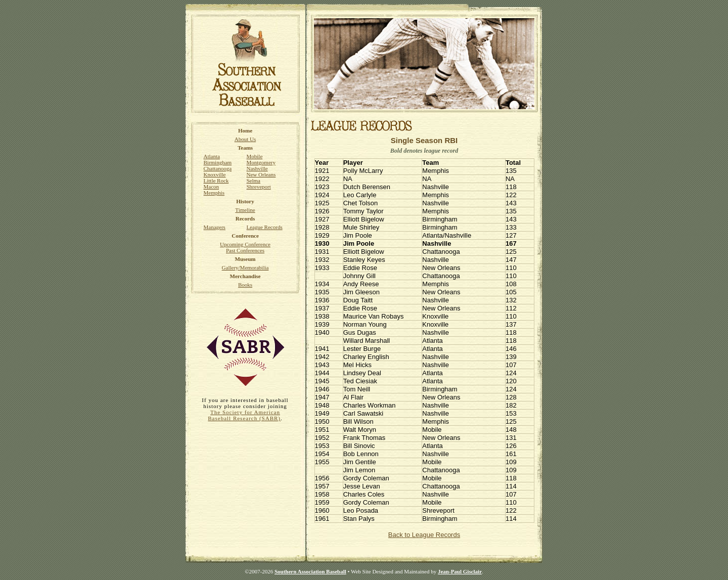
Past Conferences (245, 250)
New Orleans (261, 174)
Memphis (214, 193)
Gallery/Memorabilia (245, 267)
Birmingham (218, 162)
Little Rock (216, 181)
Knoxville (215, 174)
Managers (215, 227)
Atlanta (212, 156)
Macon (212, 187)
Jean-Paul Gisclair (460, 571)
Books (245, 285)
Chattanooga (218, 168)
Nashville (257, 168)
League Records (265, 227)
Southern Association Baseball (310, 571)
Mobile (255, 156)
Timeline (245, 210)
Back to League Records (424, 535)
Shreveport (259, 187)
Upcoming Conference (245, 244)
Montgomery (261, 162)
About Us (245, 139)
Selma (254, 181)
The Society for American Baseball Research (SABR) (244, 415)
